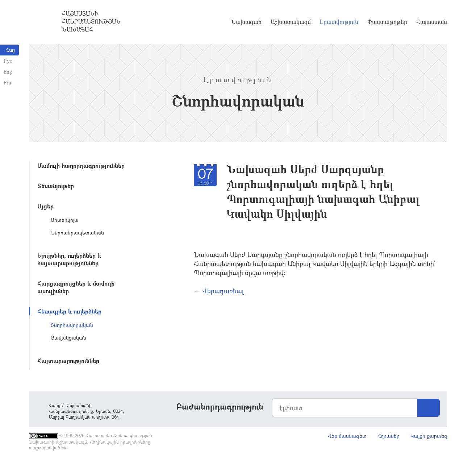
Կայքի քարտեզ (429, 436)
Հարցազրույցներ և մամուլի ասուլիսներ (76, 287)
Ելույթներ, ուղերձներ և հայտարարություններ (69, 259)
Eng (8, 72)
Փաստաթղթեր (387, 22)
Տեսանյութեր (56, 186)
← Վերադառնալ (219, 291)
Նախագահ (246, 22)
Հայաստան (432, 22)
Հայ (10, 50)
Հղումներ (389, 436)
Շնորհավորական (72, 325)
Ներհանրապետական (77, 232)
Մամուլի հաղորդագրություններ (81, 165)
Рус (8, 61)
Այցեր (45, 206)
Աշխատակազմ (291, 22)
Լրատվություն (339, 22)
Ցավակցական (68, 338)
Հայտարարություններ (68, 360)
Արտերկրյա (65, 220)
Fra (7, 82)
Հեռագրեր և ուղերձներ (69, 311)
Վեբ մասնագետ (347, 436)
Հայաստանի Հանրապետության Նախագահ (91, 21)
